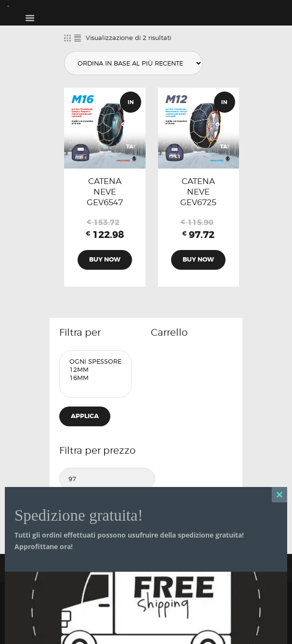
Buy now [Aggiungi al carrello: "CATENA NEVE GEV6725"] (198, 259)
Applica (85, 416)
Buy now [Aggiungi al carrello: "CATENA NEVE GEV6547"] (105, 259)
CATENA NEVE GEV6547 (105, 192)
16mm (95, 378)
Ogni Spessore (95, 361)
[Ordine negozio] (133, 63)
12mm (95, 370)
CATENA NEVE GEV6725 (198, 192)
